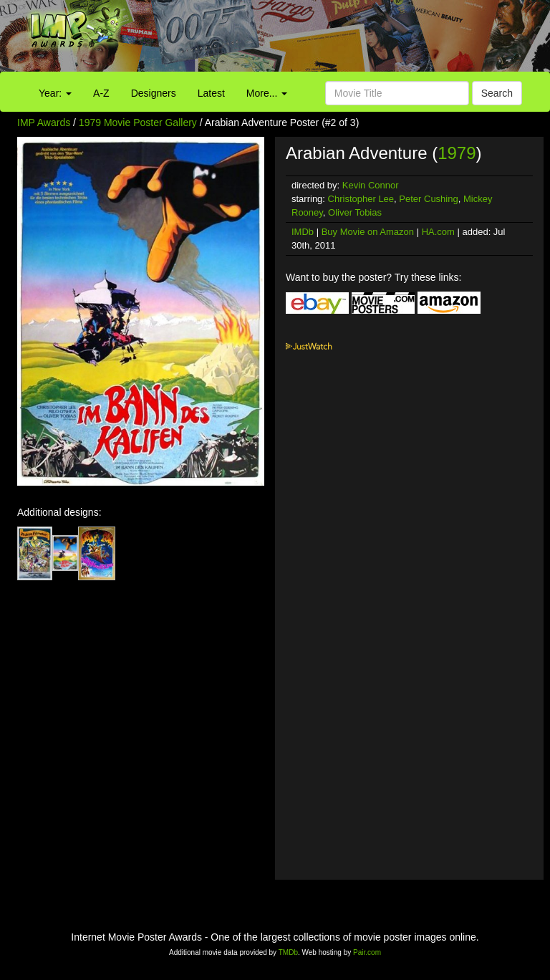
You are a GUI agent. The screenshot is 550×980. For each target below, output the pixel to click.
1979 (457, 153)
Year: (55, 93)
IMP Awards (44, 123)
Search (497, 93)
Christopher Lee (361, 199)
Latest (211, 93)
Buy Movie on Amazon (368, 232)
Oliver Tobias (355, 212)
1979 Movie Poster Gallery (138, 123)
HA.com (438, 232)
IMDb (303, 232)
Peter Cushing (428, 199)
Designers (154, 93)
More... (267, 93)
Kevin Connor (371, 185)
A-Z (101, 93)
